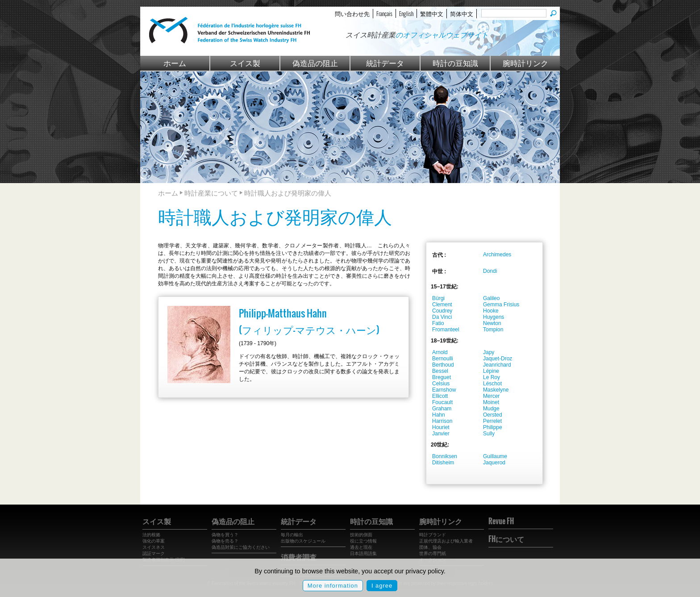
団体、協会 (430, 547)
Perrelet (492, 421)
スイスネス (154, 547)
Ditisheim (443, 463)
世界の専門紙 (433, 553)
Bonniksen (445, 456)
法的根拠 (151, 535)
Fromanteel (446, 330)
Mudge (491, 409)
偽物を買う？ (225, 535)
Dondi (490, 271)
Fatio (438, 323)
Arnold (440, 352)
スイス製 (245, 63)
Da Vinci (442, 317)
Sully (489, 434)
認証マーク (154, 553)
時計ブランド (433, 535)
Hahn (439, 415)
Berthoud (443, 365)
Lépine (491, 371)
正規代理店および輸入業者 (446, 541)
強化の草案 (154, 541)
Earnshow (444, 390)
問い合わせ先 (352, 13)
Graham (442, 409)
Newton (492, 323)
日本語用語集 (363, 553)
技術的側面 (361, 535)
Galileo (491, 298)
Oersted (493, 415)
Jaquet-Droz (498, 359)
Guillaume (495, 456)
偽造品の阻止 (315, 63)
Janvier (441, 434)
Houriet (441, 427)
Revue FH (501, 521)
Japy (489, 352)
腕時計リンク (525, 63)
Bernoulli (443, 359)
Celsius (441, 384)
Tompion (493, 330)
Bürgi (438, 298)
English (406, 13)
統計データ (385, 63)
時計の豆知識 (455, 63)
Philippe (493, 427)
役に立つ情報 (363, 541)
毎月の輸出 (292, 535)
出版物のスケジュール (303, 541)
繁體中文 (432, 13)
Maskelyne (496, 390)
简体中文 (462, 13)
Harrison (442, 421)
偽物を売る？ (225, 541)
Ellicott (440, 396)
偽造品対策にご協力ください (241, 547)
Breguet (442, 377)
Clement (442, 305)
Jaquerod (494, 463)
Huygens (494, 317)
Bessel (440, 371)
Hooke (491, 311)
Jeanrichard (497, 365)
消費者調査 (299, 557)
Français (384, 13)
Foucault (442, 402)
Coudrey (442, 311)
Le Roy (492, 377)
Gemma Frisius (501, 305)
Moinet (491, 402)
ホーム (175, 63)
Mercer (491, 396)
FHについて (506, 539)
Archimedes (497, 255)
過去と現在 (361, 547)
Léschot (492, 384)
